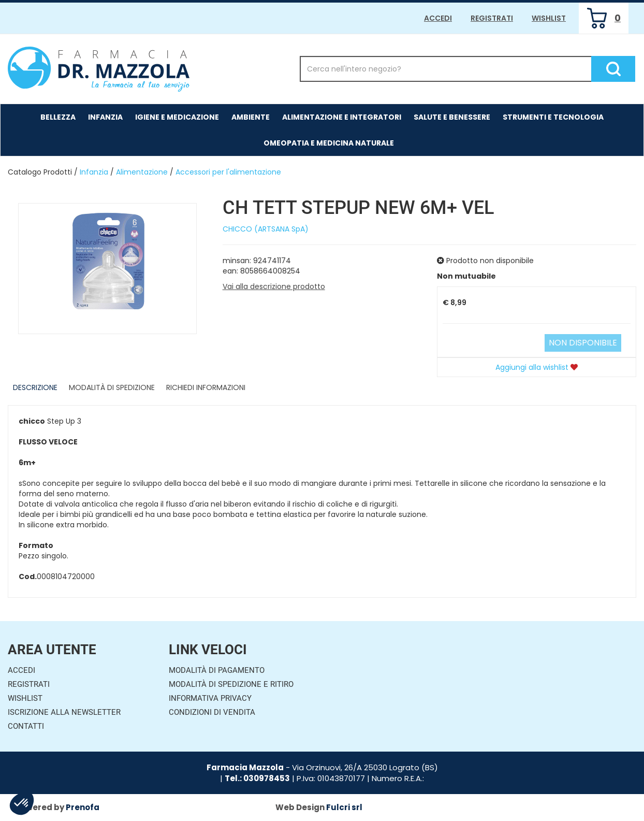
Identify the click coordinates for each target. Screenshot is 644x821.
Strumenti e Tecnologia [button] (553, 117)
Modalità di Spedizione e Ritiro (231, 684)
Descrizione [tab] (35, 387)
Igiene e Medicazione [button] (177, 117)
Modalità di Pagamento (217, 670)
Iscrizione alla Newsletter (64, 712)
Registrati (492, 18)
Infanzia (94, 172)
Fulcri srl (344, 807)
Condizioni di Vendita (212, 712)
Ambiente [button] (251, 117)
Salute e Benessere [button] (452, 117)
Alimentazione (142, 172)
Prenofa (83, 807)
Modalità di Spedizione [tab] (112, 387)
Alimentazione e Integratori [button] (342, 117)
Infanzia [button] (105, 117)
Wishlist (549, 18)
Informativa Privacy (210, 698)
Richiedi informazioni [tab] (206, 387)
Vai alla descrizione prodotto (274, 286)
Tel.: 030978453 (257, 778)
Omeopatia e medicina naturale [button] (329, 143)
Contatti (26, 726)
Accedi (438, 18)
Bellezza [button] (58, 117)
